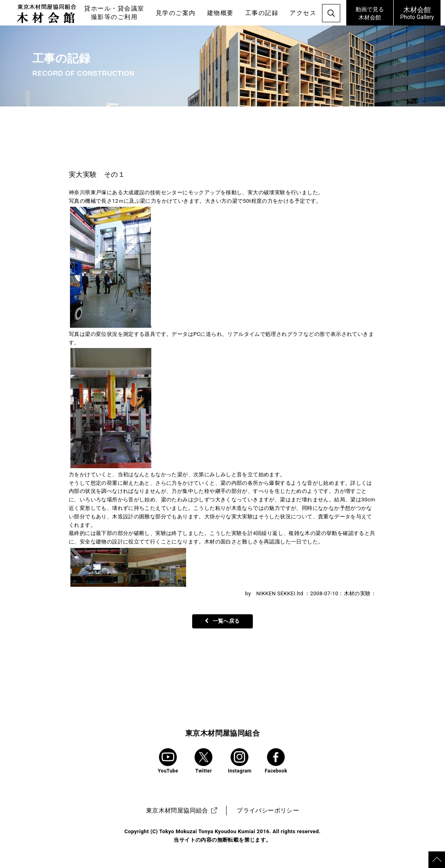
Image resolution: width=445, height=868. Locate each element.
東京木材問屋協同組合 (222, 733)
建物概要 (220, 13)
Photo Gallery (417, 13)
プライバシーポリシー (268, 811)
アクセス (303, 13)
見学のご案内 (176, 13)
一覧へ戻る (222, 621)
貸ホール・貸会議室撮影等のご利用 (114, 13)
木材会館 (370, 12)
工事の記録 (262, 13)
